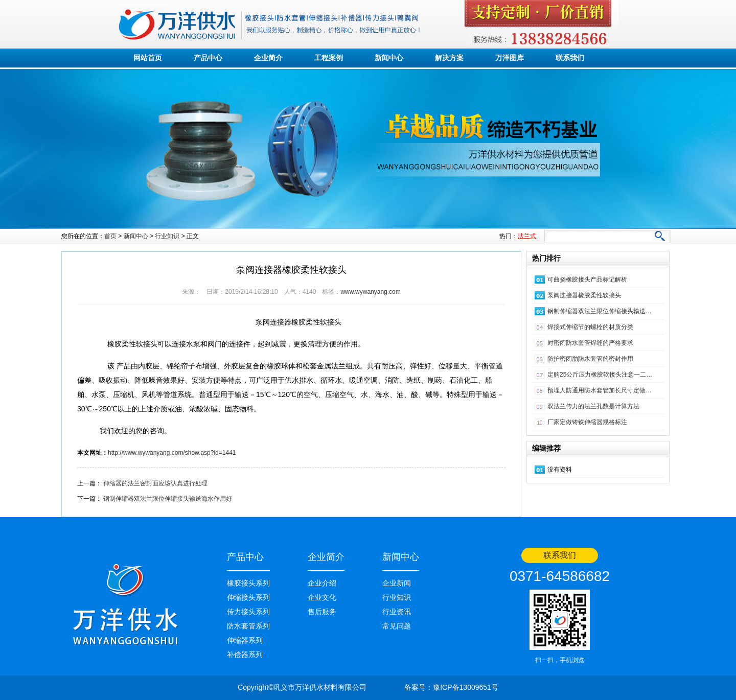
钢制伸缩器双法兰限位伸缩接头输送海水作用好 (168, 499)
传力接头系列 (248, 612)
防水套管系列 (248, 626)
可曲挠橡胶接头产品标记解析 (587, 279)
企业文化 (322, 597)
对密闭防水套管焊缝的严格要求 (590, 343)
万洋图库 (510, 58)
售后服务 (322, 612)
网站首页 (148, 58)
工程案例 (329, 58)
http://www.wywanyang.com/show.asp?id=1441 (172, 453)
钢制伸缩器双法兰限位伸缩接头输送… (600, 311)
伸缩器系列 (245, 640)
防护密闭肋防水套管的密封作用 (590, 359)
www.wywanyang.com (370, 292)
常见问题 (397, 626)
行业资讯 (397, 612)
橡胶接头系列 (248, 583)
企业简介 (268, 58)
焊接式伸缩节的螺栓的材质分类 (590, 327)
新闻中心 (389, 58)
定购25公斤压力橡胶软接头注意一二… (600, 375)
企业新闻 (397, 583)
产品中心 (208, 58)
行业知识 (167, 236)
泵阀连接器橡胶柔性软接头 (584, 295)
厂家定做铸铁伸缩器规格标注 (587, 422)
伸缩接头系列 (248, 597)
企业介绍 (322, 583)
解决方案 (449, 58)
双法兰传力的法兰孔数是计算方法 (593, 406)
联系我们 (570, 58)
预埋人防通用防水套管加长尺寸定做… (600, 390)
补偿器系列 (245, 655)
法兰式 (527, 236)
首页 (110, 236)
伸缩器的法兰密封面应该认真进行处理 (155, 483)
